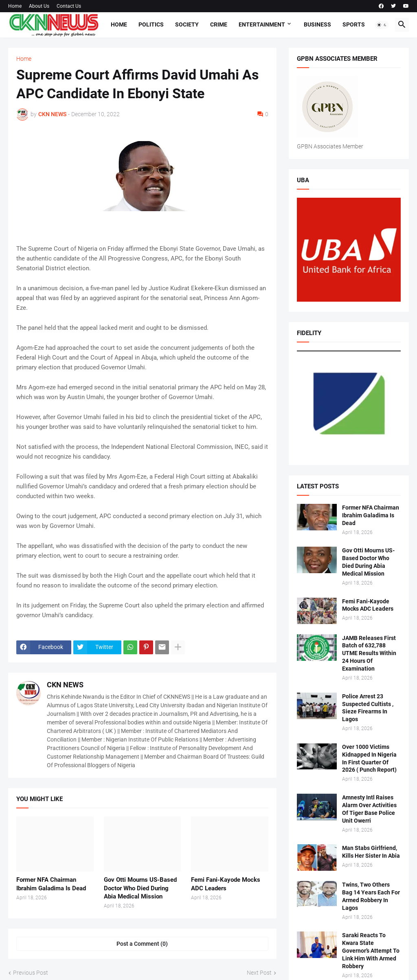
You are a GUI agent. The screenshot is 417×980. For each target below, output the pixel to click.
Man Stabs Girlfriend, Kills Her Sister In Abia (371, 852)
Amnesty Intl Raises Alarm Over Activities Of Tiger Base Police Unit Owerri (369, 809)
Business (317, 24)
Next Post (259, 973)
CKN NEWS (65, 685)
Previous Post (31, 973)
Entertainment (262, 24)
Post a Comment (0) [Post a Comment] (142, 944)
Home (15, 6)
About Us (39, 6)
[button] (382, 25)
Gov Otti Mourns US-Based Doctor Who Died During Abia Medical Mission (140, 888)
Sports (354, 24)
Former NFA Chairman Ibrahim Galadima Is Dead (51, 884)
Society (187, 24)
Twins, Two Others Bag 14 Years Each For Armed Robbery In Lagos (371, 896)
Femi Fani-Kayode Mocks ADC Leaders (226, 884)
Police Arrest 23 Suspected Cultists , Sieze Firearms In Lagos (368, 708)
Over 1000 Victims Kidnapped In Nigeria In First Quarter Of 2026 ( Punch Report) (369, 758)
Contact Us (69, 6)
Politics (151, 24)
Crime (219, 24)
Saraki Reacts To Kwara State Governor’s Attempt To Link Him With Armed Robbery (371, 951)
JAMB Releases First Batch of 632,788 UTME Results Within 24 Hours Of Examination (369, 653)
